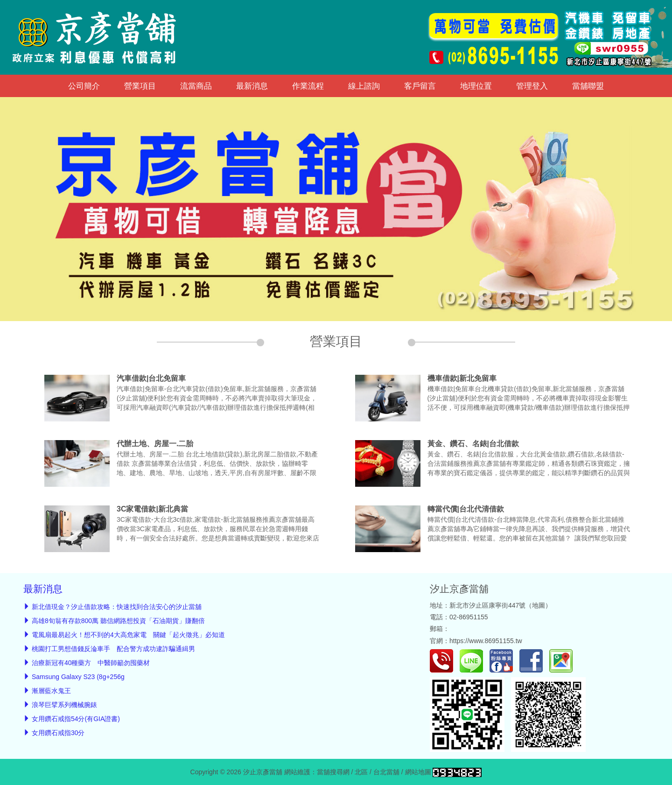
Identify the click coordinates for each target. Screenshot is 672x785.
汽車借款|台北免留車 (151, 378)
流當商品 (196, 86)
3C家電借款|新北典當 (152, 509)
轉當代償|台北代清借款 (466, 509)
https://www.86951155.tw (486, 641)
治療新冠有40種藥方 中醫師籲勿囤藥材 (91, 663)
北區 (361, 772)
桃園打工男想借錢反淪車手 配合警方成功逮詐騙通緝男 (113, 649)
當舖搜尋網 (333, 772)
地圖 (539, 605)
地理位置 (476, 86)
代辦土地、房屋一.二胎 (155, 444)
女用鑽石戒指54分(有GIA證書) (76, 719)
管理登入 (532, 86)
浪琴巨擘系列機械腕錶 (64, 705)
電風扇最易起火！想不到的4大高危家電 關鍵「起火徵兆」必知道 (128, 635)
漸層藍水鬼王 (51, 691)
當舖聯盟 (588, 86)
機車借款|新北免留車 (462, 378)
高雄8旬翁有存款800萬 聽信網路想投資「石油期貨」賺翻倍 (118, 621)
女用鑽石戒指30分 (58, 733)
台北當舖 (386, 772)
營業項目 (140, 86)
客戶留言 (420, 86)
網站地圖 (418, 772)
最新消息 (252, 86)
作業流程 (308, 86)
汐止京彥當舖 (459, 589)
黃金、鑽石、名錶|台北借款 (473, 444)
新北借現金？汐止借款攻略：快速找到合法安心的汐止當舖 (117, 607)
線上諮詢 (364, 86)
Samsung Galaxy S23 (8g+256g (78, 677)
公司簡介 (84, 86)
